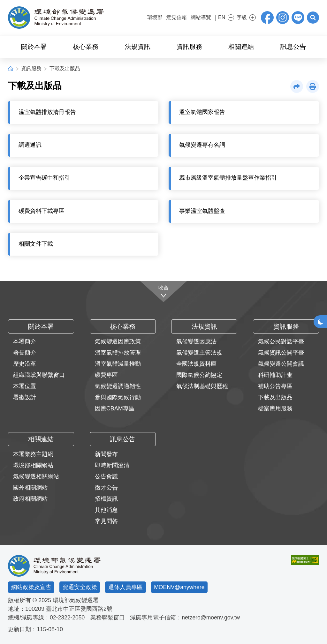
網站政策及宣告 (31, 587)
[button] (313, 18)
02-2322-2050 (68, 618)
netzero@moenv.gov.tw (213, 618)
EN (219, 17)
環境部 (150, 17)
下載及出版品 (65, 68)
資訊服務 (31, 68)
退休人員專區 (125, 587)
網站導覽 (196, 17)
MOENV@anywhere (180, 587)
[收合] (164, 292)
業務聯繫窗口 (109, 618)
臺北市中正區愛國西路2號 (79, 609)
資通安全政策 (80, 587)
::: (138, 17)
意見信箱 (172, 17)
